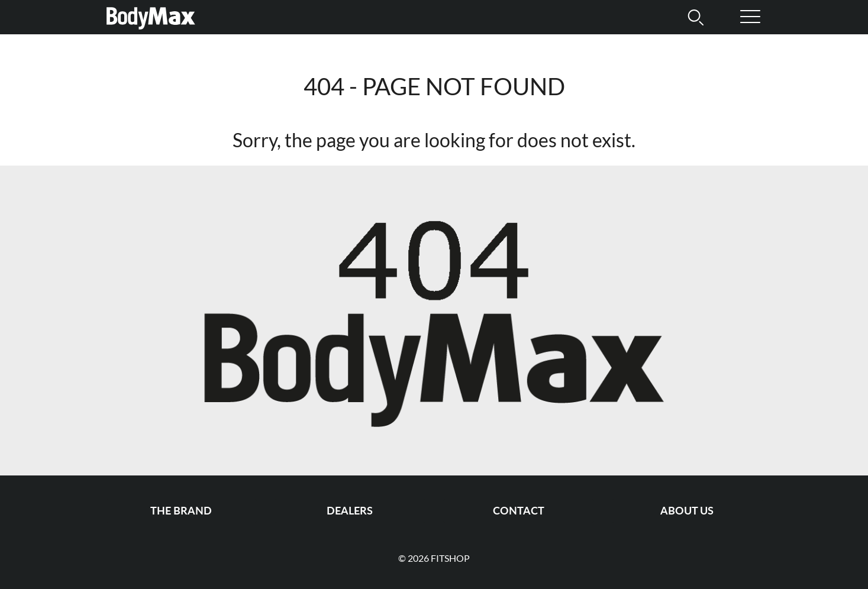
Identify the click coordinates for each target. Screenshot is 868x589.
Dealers (350, 511)
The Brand (181, 511)
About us (687, 511)
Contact (519, 511)
